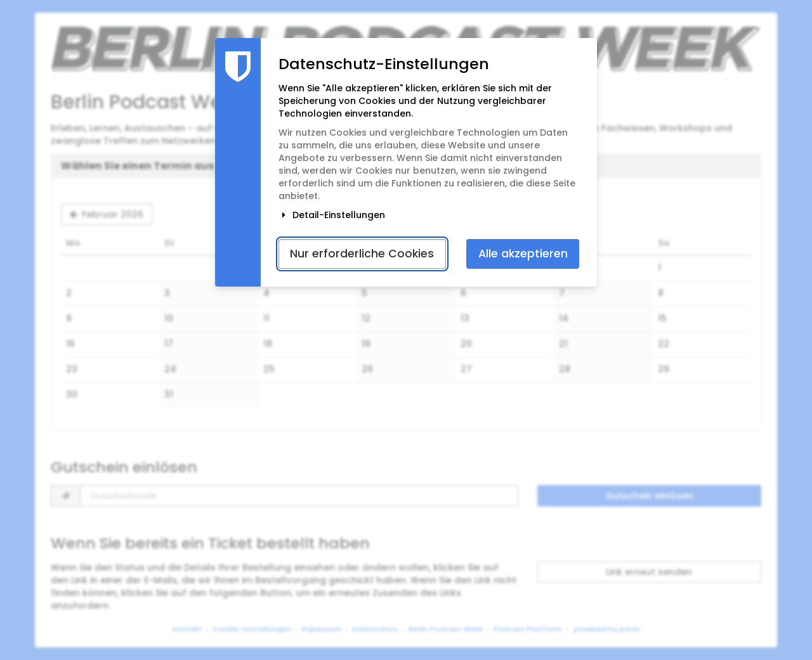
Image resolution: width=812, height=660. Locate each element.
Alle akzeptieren (523, 254)
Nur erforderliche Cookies (362, 254)
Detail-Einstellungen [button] (332, 215)
